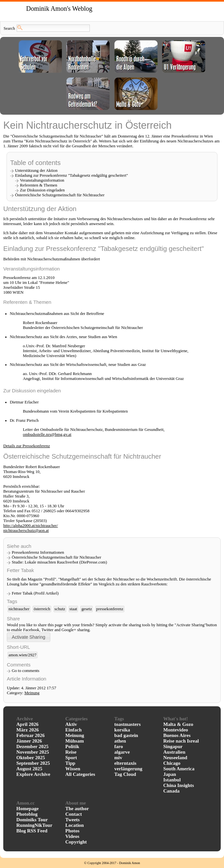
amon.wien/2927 (23, 655)
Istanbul (172, 780)
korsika (122, 730)
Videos (72, 836)
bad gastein (126, 735)
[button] (29, 637)
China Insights (179, 785)
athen (120, 741)
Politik (72, 746)
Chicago (172, 763)
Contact (74, 814)
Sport (71, 758)
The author (77, 809)
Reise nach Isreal (181, 741)
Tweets (72, 820)
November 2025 (33, 752)
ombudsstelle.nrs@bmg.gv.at (47, 434)
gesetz (87, 609)
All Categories (80, 774)
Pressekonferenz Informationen (38, 552)
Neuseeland (175, 758)
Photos (72, 831)
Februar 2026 (31, 735)
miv (118, 758)
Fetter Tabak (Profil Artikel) (35, 593)
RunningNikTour (34, 825)
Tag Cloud (125, 774)
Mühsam (75, 741)
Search (9, 28)
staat (73, 609)
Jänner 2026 (29, 741)
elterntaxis (125, 763)
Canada (171, 791)
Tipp (70, 763)
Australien (174, 752)
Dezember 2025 (32, 746)
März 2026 (28, 730)
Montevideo (176, 730)
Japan (170, 774)
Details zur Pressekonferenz (27, 446)
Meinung (32, 693)
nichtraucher (19, 609)
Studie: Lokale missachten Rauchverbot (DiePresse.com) (59, 562)
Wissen (73, 769)
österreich (42, 609)
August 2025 (29, 769)
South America (179, 769)
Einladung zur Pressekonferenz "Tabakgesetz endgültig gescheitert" (72, 175)
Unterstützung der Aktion (36, 171)
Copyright (76, 842)
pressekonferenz (110, 609)
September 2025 (33, 763)
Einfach (73, 730)
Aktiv (71, 724)
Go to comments (26, 671)
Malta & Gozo (178, 724)
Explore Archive (33, 774)
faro (119, 746)
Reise (71, 752)
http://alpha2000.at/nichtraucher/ (31, 526)
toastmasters (128, 724)
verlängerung (128, 769)
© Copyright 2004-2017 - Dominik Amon (112, 863)
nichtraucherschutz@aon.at (26, 531)
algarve (122, 752)
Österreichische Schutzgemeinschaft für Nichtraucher (56, 557)
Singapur (173, 746)
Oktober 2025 (31, 758)
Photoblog (27, 814)
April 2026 (27, 724)
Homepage (27, 809)
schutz (60, 609)
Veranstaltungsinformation (42, 180)
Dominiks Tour (32, 820)
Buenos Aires (177, 735)
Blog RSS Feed (32, 831)
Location (75, 825)
